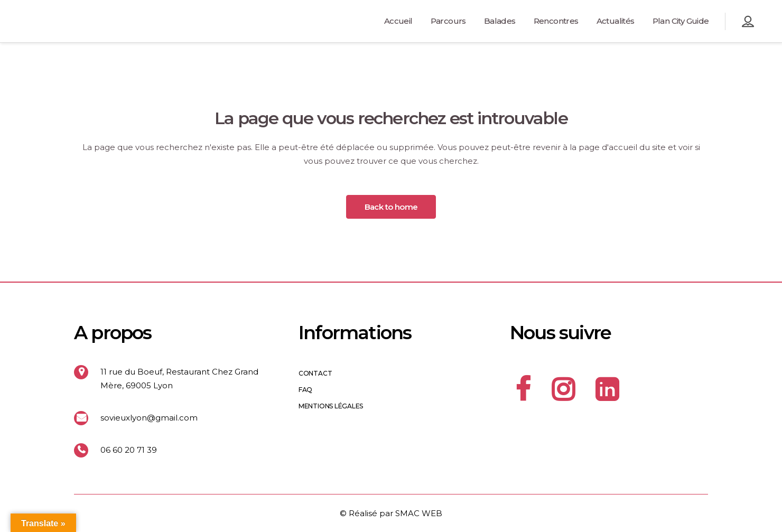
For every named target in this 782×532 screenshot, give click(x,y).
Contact (315, 374)
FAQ (305, 390)
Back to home (391, 207)
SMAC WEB (419, 513)
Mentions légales (331, 406)
